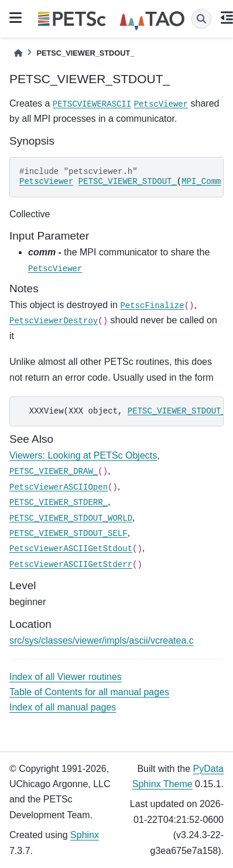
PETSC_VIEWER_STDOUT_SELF (68, 534)
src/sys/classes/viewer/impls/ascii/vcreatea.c (102, 640)
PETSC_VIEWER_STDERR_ (59, 503)
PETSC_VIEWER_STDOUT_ (128, 182)
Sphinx (85, 835)
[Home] (18, 53)
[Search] (201, 19)
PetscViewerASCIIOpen (59, 487)
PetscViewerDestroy (54, 321)
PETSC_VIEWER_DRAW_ (54, 471)
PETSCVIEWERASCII (92, 104)
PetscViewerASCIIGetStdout (71, 549)
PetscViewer (161, 104)
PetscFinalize (152, 306)
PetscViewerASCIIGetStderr (71, 565)
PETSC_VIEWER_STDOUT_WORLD (71, 518)
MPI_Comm (201, 182)
